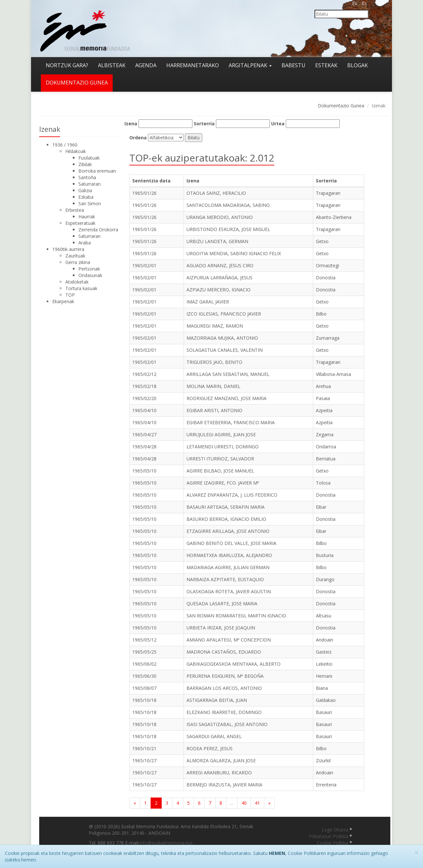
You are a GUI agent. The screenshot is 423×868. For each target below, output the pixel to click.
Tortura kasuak (81, 288)
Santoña (87, 177)
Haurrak (87, 217)
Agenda (146, 65)
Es (364, 3)
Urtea (278, 124)
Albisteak (112, 65)
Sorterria (204, 124)
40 (244, 803)
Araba (85, 243)
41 (257, 803)
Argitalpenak (250, 65)
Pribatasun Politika (329, 836)
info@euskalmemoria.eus (166, 843)
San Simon (90, 203)
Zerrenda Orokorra (98, 230)
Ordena (138, 138)
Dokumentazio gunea (77, 83)
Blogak (358, 65)
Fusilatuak (89, 158)
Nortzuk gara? (67, 65)
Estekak (326, 65)
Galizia (85, 190)
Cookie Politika (333, 843)
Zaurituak (75, 256)
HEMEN (277, 853)
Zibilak (85, 164)
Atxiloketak (77, 282)
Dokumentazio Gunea (341, 106)
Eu (355, 3)
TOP (70, 295)
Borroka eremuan (97, 171)
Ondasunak (90, 275)
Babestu (293, 65)
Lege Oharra (336, 830)
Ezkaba (86, 197)
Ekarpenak (63, 301)
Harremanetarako (193, 65)
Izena (131, 124)
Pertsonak (89, 269)
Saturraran (89, 184)
